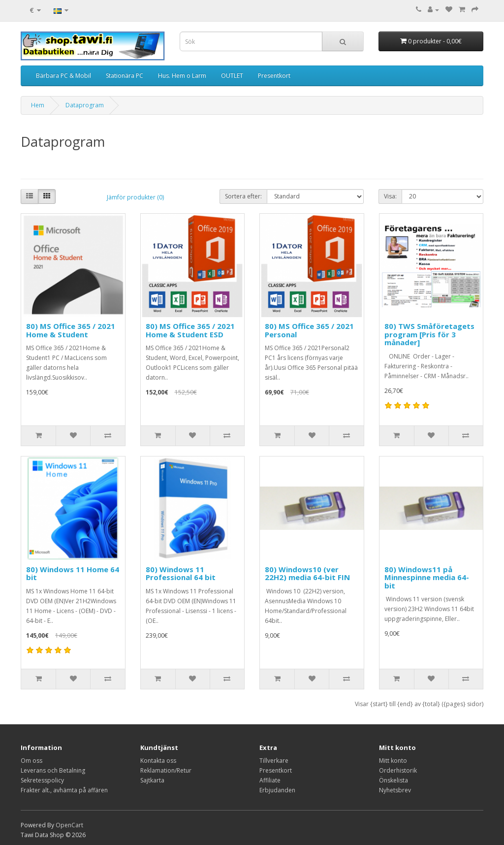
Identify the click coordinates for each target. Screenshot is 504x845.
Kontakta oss (158, 761)
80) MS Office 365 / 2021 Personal (309, 330)
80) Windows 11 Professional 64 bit (181, 573)
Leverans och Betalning (53, 770)
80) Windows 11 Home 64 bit (73, 573)
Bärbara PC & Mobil (63, 76)
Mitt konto (393, 761)
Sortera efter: (243, 196)
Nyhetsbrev (395, 790)
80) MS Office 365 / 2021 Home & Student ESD (190, 330)
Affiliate (270, 780)
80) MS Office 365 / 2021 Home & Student (71, 330)
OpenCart (69, 825)
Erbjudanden (277, 790)
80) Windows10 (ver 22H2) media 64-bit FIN (307, 573)
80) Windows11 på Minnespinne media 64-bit (427, 577)
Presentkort (274, 76)
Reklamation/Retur (166, 770)
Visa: (390, 196)
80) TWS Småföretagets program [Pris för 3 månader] (429, 334)
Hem (38, 105)
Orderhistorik (398, 770)
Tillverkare (274, 761)
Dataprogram (85, 105)
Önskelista (394, 780)
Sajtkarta (152, 780)
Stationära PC (125, 76)
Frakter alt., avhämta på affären (64, 790)
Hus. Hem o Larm (182, 76)
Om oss (31, 761)
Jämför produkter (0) (135, 197)
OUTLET (232, 76)
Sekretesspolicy (42, 780)
